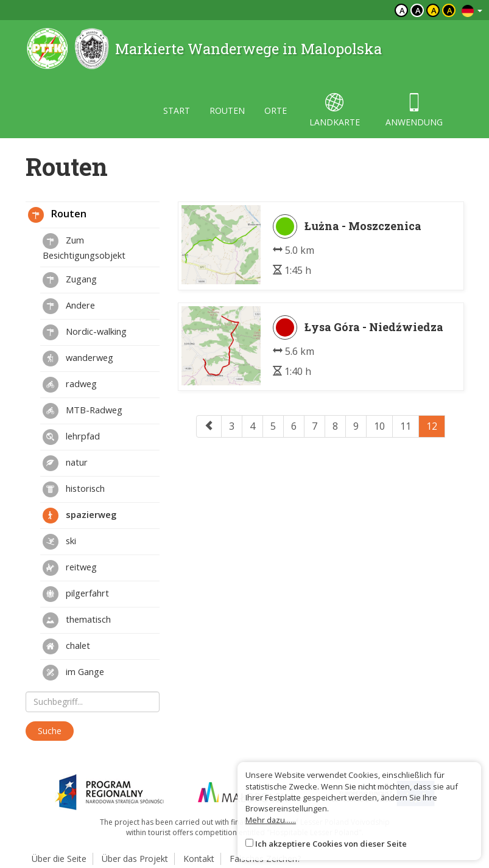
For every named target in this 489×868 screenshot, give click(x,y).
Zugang (70, 280)
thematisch (77, 620)
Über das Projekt (135, 859)
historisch (74, 489)
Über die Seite (59, 859)
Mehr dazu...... (271, 820)
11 (406, 426)
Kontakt (199, 859)
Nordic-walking (85, 332)
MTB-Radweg (83, 411)
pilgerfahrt (76, 594)
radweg (70, 385)
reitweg (70, 568)
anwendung (414, 110)
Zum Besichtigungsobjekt (84, 247)
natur (65, 463)
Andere (69, 306)
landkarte (335, 110)
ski (59, 542)
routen (227, 110)
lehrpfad (71, 437)
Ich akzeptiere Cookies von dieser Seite (331, 844)
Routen (57, 215)
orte (276, 110)
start (177, 110)
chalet (66, 646)
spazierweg (79, 516)
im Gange (73, 673)
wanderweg (78, 359)
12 (432, 426)
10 (379, 426)
